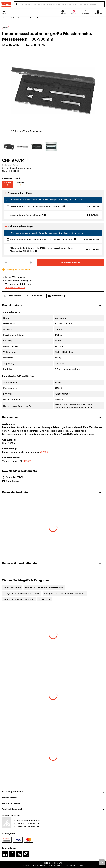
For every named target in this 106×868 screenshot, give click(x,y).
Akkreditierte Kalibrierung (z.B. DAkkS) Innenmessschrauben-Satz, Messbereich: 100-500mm (41, 250)
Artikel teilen (35, 296)
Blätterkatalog (57, 296)
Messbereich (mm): (11, 178)
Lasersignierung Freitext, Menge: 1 (28, 215)
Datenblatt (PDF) (12, 477)
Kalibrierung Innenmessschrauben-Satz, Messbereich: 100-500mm (43, 239)
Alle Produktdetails (15, 287)
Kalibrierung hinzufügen (19, 226)
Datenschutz (71, 865)
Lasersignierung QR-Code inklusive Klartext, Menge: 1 (37, 206)
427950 (44, 452)
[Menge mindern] (6, 263)
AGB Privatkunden (58, 865)
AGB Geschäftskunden (41, 865)
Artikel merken (13, 296)
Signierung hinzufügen (18, 193)
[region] (53, 146)
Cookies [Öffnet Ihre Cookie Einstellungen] (80, 865)
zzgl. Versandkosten (23, 168)
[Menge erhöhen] (31, 263)
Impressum (27, 865)
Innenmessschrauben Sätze (31, 18)
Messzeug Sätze (9, 18)
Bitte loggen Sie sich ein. (71, 200)
